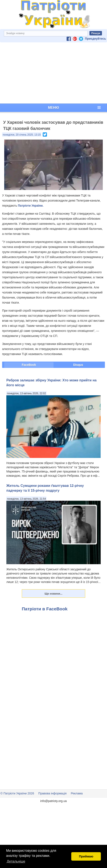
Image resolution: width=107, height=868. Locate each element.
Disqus (78, 365)
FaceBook (29, 365)
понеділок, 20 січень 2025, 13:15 (22, 135)
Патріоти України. (31, 206)
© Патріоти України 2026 (17, 793)
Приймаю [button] (86, 856)
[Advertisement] (53, 73)
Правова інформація (52, 793)
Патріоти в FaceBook (45, 609)
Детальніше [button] (16, 861)
